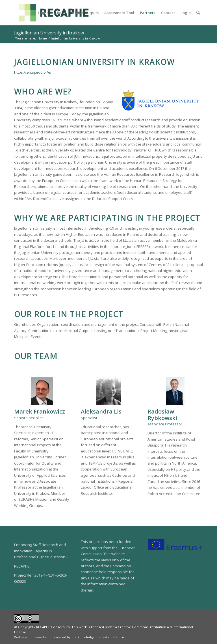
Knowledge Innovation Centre (101, 637)
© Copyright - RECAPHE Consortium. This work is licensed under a (66, 627)
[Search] (198, 13)
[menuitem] (43, 13)
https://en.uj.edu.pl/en (33, 72)
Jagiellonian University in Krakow (49, 33)
